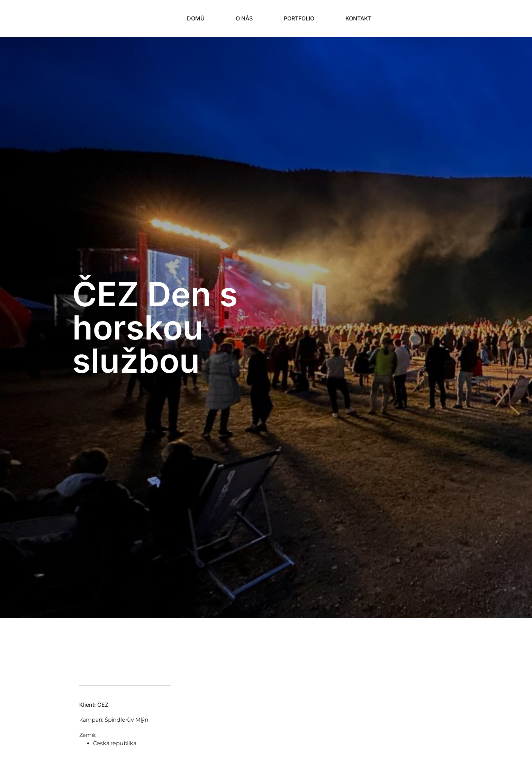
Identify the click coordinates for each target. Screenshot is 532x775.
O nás (244, 18)
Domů (196, 18)
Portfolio (299, 18)
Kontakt (358, 18)
